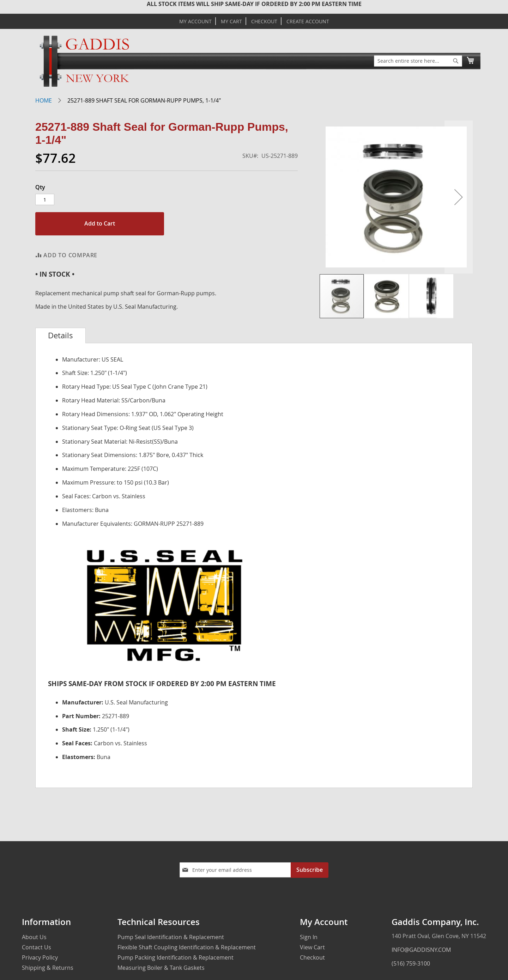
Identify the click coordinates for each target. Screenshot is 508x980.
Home (44, 100)
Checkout (264, 21)
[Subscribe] (310, 870)
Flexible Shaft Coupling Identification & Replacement (187, 947)
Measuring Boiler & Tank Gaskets (161, 968)
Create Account (308, 21)
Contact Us (37, 947)
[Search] (456, 61)
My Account (195, 21)
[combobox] (418, 61)
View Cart (312, 947)
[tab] (61, 335)
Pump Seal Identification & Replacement (171, 937)
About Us (34, 937)
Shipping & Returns (48, 968)
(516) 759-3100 (411, 963)
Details (61, 335)
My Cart (231, 21)
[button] (459, 197)
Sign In (309, 937)
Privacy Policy (40, 957)
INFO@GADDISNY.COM (421, 950)
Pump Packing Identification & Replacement (176, 957)
